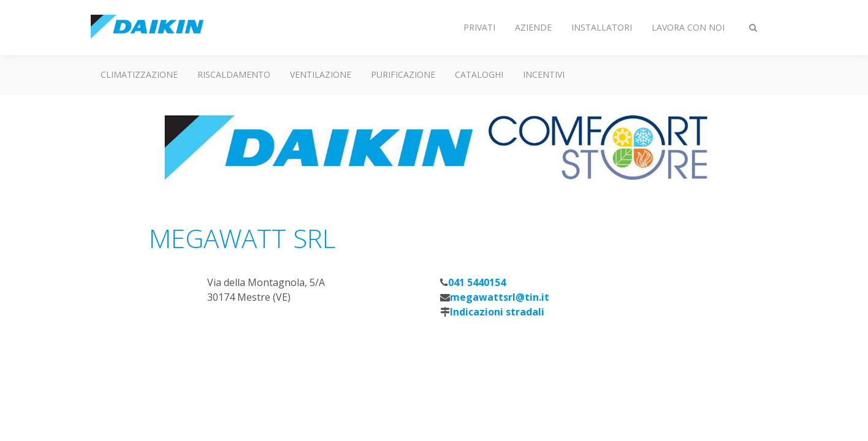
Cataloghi (479, 74)
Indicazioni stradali (497, 312)
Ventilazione (321, 74)
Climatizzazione (139, 74)
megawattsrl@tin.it (500, 297)
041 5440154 (477, 282)
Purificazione (403, 74)
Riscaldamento (234, 74)
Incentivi (544, 74)
